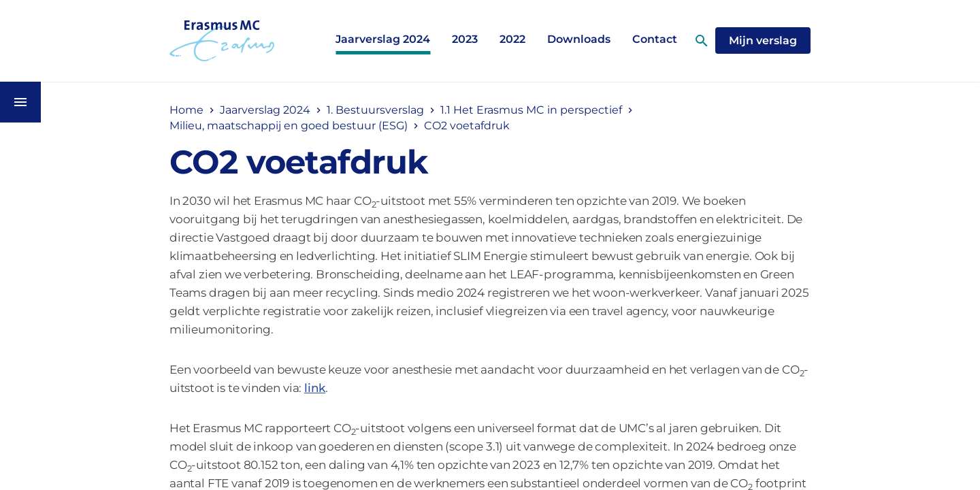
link (315, 388)
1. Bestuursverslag (375, 110)
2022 (512, 39)
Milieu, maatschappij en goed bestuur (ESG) (289, 126)
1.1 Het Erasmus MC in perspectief (531, 110)
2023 (465, 39)
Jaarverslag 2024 (383, 39)
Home (186, 110)
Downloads (579, 39)
